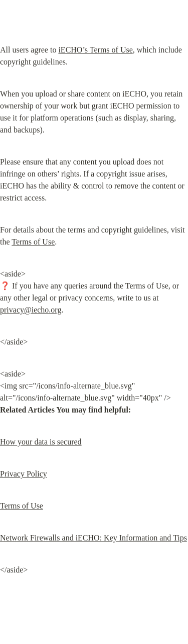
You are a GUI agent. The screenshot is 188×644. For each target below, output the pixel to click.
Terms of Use (33, 242)
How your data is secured (41, 442)
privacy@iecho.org (31, 310)
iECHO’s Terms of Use (95, 50)
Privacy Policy (24, 474)
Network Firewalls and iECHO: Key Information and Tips (93, 538)
